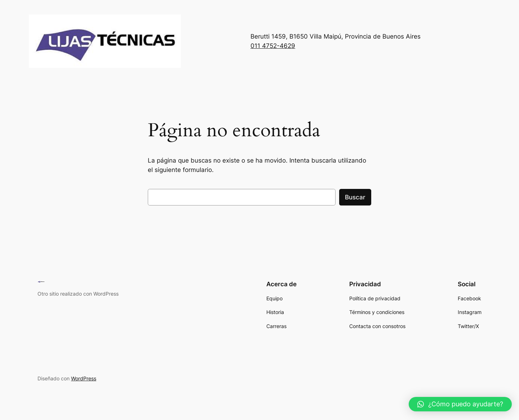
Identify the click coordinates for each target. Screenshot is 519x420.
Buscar (355, 197)
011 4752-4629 (273, 46)
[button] (460, 404)
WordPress (84, 378)
